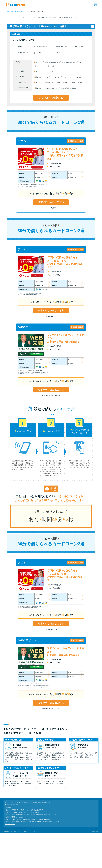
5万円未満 (47, 108)
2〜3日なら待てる (63, 114)
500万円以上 (78, 108)
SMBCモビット (27, 358)
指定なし (39, 93)
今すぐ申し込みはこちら (51, 233)
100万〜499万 (67, 108)
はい (46, 103)
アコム (22, 172)
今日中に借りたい (49, 114)
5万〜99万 (57, 108)
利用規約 (26, 862)
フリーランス (82, 93)
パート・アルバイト (41, 97)
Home (8, 12)
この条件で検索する (51, 129)
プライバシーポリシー (17, 862)
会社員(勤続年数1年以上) (51, 93)
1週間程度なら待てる (77, 114)
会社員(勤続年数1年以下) (68, 93)
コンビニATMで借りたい (51, 119)
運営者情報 (6, 862)
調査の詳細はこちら (10, 855)
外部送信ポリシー (35, 862)
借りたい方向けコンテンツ (21, 12)
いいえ (53, 103)
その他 (52, 97)
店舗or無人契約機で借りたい (69, 119)
